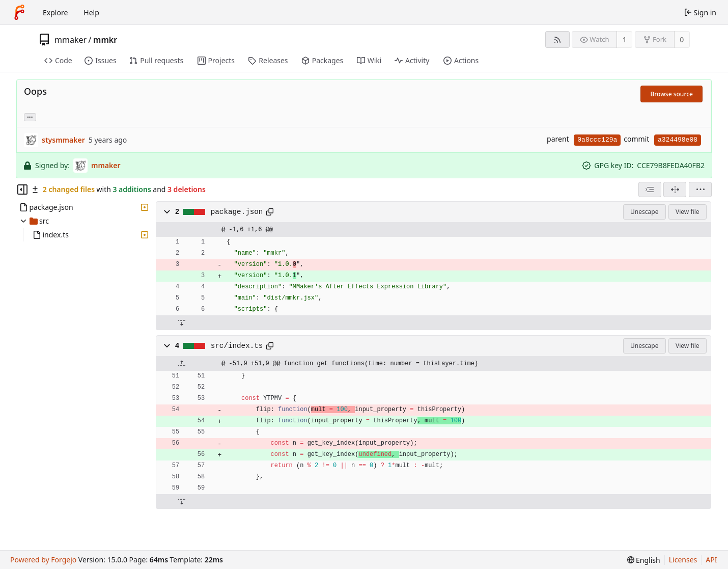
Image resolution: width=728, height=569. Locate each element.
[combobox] (650, 189)
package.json (237, 212)
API (711, 560)
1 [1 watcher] (625, 39)
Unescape (644, 212)
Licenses (683, 560)
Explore (55, 12)
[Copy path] (270, 212)
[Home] (19, 12)
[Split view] (675, 189)
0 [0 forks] (682, 39)
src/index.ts (237, 346)
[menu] (700, 189)
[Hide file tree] (22, 189)
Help (91, 12)
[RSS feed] (557, 39)
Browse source (671, 94)
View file (687, 212)
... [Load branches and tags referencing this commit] (30, 116)
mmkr (105, 40)
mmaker (71, 40)
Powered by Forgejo (43, 560)
